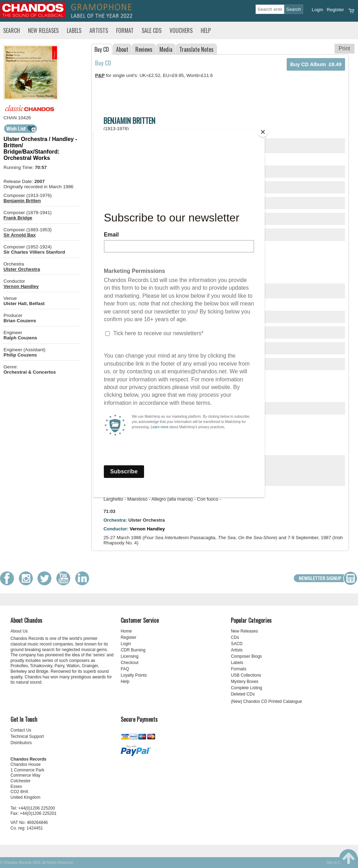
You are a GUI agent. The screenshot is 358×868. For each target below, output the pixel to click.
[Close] (263, 132)
